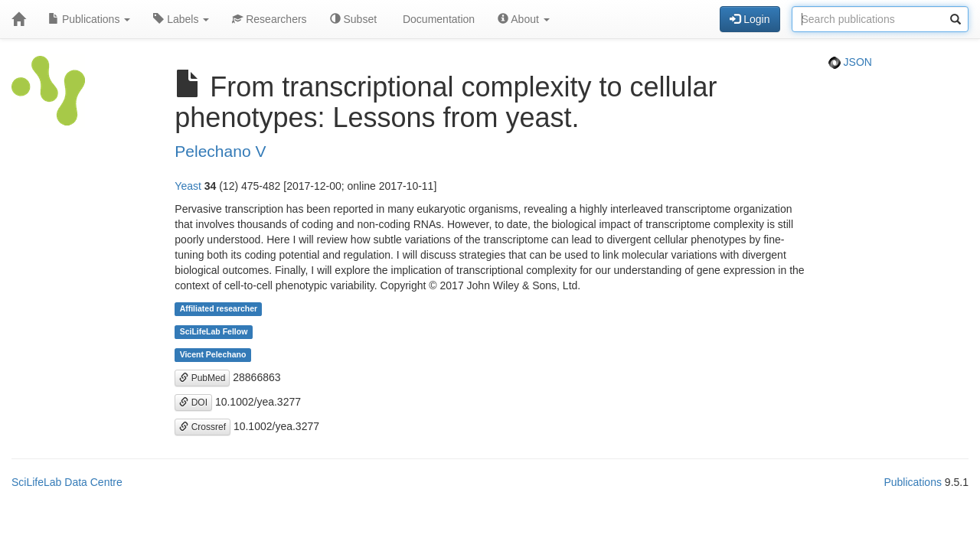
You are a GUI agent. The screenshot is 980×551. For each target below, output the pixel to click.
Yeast (188, 186)
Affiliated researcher (219, 309)
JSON (850, 62)
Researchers (269, 19)
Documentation (437, 19)
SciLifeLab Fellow (214, 332)
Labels (181, 19)
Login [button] (750, 19)
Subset (353, 19)
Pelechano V (220, 151)
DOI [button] (193, 403)
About (524, 19)
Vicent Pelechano (213, 355)
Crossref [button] (203, 427)
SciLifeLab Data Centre (67, 482)
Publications (89, 19)
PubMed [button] (202, 378)
